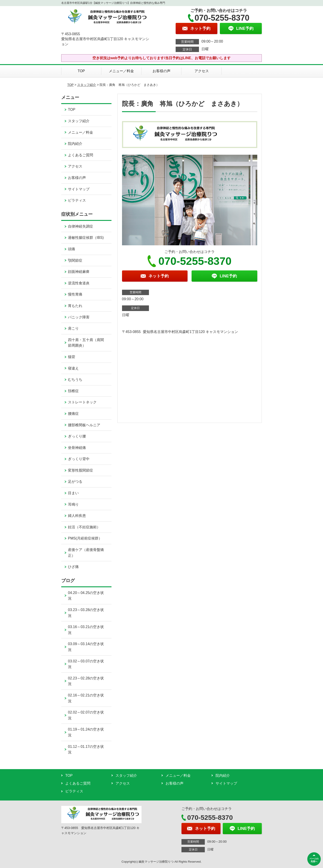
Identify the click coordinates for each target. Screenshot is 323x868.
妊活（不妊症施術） (84, 527)
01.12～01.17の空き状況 (86, 749)
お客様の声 (161, 71)
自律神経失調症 (81, 226)
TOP (81, 71)
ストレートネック (82, 402)
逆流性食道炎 (79, 283)
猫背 (72, 357)
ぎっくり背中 (79, 459)
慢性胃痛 (75, 294)
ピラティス (77, 200)
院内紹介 (75, 144)
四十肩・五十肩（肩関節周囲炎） (86, 343)
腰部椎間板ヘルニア (84, 425)
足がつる (75, 482)
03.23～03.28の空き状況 (86, 613)
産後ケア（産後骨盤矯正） (86, 553)
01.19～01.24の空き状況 (86, 732)
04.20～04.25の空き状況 (86, 596)
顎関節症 (75, 260)
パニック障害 (79, 317)
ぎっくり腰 (77, 436)
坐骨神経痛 (77, 448)
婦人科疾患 (77, 516)
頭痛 (72, 249)
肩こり (73, 328)
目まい (73, 493)
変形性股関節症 (81, 470)
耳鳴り (73, 504)
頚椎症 (73, 391)
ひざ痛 (73, 567)
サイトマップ (79, 189)
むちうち (75, 380)
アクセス (202, 71)
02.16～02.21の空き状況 (86, 698)
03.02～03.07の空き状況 (86, 664)
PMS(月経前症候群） (85, 538)
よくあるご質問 (81, 155)
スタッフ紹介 (87, 85)
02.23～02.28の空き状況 (86, 681)
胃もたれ (75, 306)
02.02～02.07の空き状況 (86, 715)
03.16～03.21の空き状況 (86, 630)
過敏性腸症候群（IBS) (86, 238)
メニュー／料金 (121, 71)
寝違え (73, 368)
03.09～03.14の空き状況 (86, 647)
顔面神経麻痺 (79, 272)
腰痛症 (73, 414)
